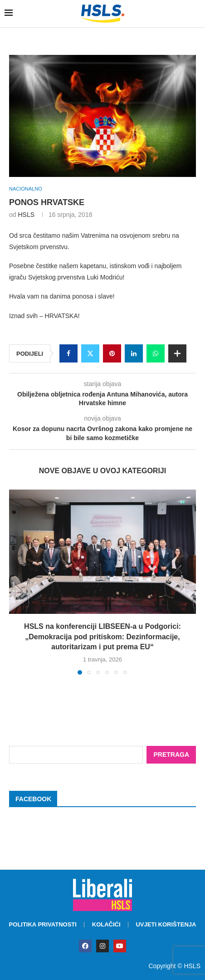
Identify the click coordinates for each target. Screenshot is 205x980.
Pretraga (171, 755)
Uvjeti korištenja (166, 924)
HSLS (26, 215)
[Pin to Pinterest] (112, 353)
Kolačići (106, 924)
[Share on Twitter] (90, 353)
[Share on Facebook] (68, 353)
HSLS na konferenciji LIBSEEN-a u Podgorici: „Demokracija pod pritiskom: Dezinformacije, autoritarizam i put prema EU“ (102, 637)
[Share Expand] (177, 353)
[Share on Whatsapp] (156, 353)
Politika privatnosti (43, 924)
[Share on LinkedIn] (134, 353)
